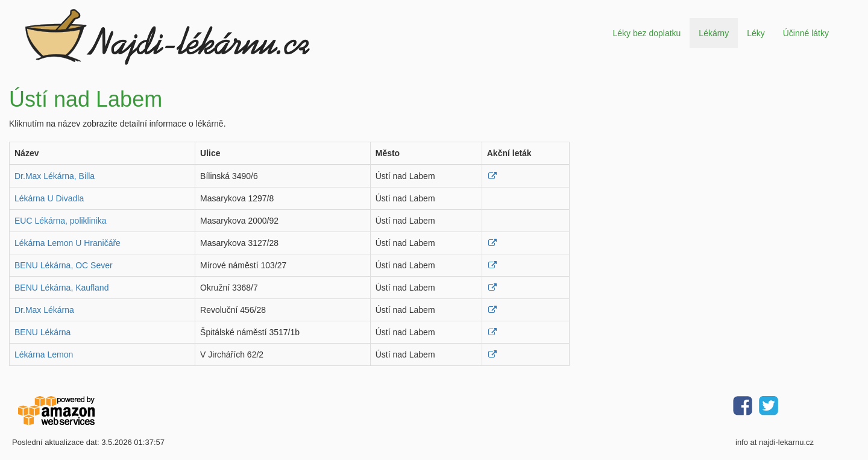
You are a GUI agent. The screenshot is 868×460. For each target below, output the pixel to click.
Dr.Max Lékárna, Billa (55, 176)
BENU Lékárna (42, 332)
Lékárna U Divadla (49, 198)
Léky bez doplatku (646, 33)
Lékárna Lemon (44, 354)
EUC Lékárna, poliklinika (61, 221)
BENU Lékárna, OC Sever (64, 265)
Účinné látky (806, 33)
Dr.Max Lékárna (44, 310)
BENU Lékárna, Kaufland (61, 288)
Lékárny (714, 33)
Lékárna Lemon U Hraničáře (68, 243)
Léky (756, 33)
